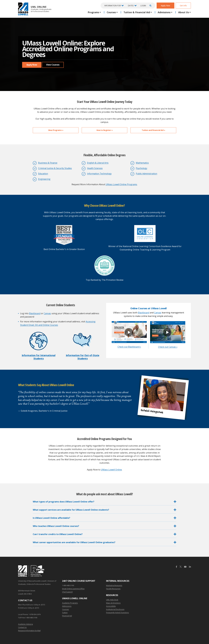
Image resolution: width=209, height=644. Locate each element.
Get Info (183, 5)
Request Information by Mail (29, 631)
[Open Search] (150, 6)
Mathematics (142, 163)
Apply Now (165, 5)
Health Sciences (95, 168)
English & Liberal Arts (98, 163)
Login (143, 6)
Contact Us (22, 627)
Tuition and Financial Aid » (153, 130)
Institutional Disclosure (115, 609)
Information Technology (99, 174)
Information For (113, 6)
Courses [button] (111, 12)
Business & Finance (48, 163)
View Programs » (56, 130)
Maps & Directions (113, 603)
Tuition (65, 613)
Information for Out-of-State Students (83, 357)
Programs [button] (93, 12)
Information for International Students (39, 357)
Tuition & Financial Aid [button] (137, 12)
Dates (131, 6)
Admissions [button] (164, 12)
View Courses (53, 65)
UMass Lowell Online (111, 470)
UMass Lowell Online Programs (121, 184)
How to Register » (104, 130)
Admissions (67, 606)
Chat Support (67, 592)
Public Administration (146, 174)
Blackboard (35, 313)
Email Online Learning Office (73, 589)
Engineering (44, 179)
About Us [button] (184, 12)
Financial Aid (67, 616)
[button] (104, 502)
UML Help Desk (112, 600)
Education (43, 174)
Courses (66, 609)
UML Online (35, 9)
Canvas (47, 313)
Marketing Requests (114, 585)
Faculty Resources (113, 589)
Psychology (141, 168)
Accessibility (111, 606)
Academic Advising (25, 624)
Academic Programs (70, 603)
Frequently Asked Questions (117, 613)
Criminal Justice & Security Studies (55, 168)
